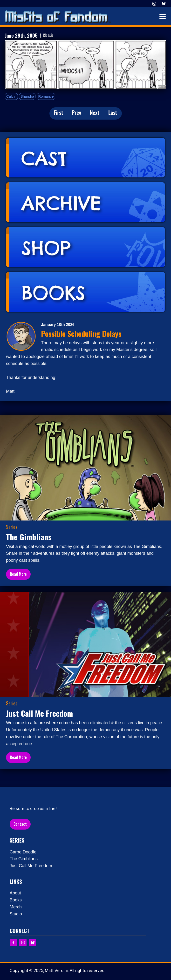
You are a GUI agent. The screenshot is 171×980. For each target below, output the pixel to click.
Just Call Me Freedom (31, 866)
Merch (16, 907)
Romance (46, 96)
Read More (18, 574)
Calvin (11, 96)
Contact (20, 824)
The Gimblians (24, 859)
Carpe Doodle (23, 852)
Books (16, 900)
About (15, 893)
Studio (16, 914)
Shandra (27, 96)
